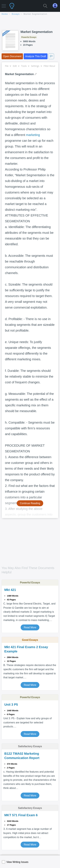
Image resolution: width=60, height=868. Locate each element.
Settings (36, 66)
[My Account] (56, 6)
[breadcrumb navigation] (30, 14)
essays (16, 14)
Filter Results (52, 66)
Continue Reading (30, 503)
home (5, 14)
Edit (16, 66)
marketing (33, 135)
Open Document (12, 56)
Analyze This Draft (36, 56)
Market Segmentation (36, 14)
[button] (4, 4)
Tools (25, 66)
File (8, 66)
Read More (30, 627)
